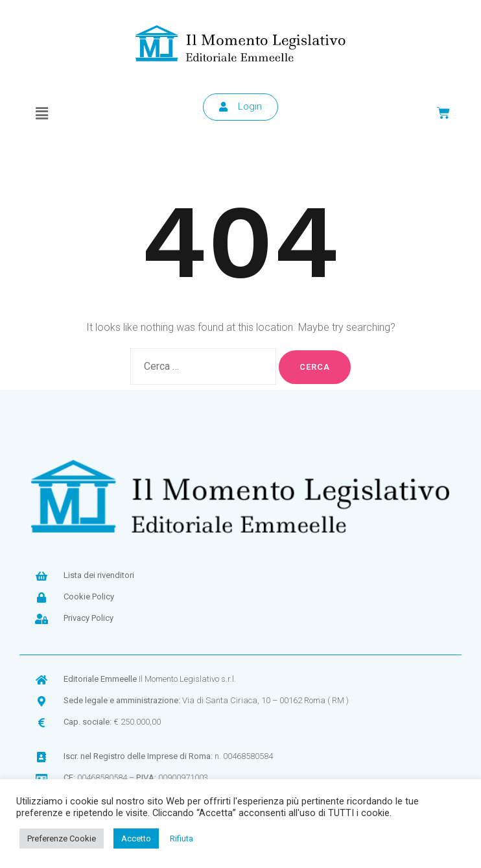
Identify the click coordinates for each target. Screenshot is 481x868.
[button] (41, 114)
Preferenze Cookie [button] (62, 838)
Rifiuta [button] (182, 838)
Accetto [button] (136, 838)
